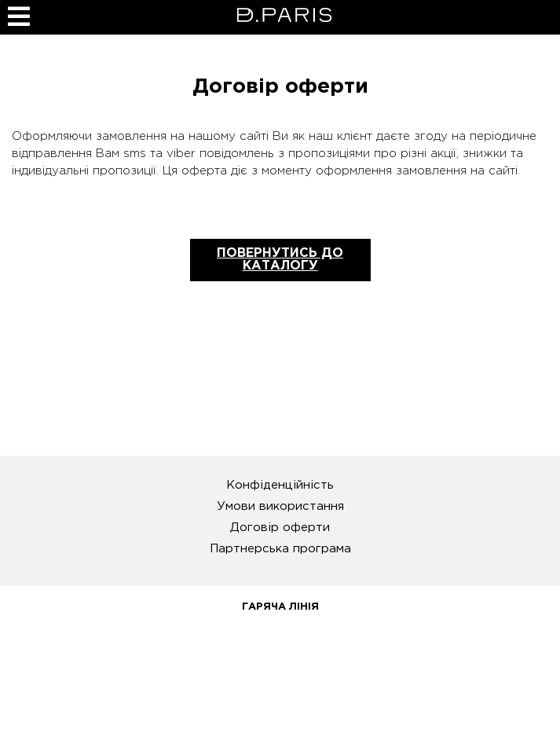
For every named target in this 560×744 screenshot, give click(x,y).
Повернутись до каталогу (280, 260)
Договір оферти (280, 528)
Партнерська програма (280, 549)
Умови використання (280, 506)
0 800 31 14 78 (280, 643)
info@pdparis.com (280, 704)
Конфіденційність (280, 485)
